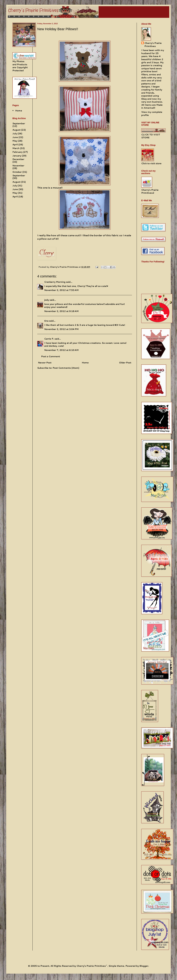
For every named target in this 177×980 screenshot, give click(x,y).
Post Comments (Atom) (66, 368)
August (16, 130)
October (17, 172)
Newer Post (45, 363)
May (15, 141)
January (17, 156)
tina (46, 321)
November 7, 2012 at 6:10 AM (61, 350)
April (15, 145)
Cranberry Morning (55, 282)
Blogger (144, 966)
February (17, 152)
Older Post (125, 363)
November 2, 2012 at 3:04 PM (61, 329)
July (15, 134)
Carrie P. (49, 339)
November (18, 166)
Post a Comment (51, 356)
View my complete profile (152, 114)
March (16, 148)
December (18, 159)
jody (47, 300)
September (19, 123)
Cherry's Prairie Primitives (64, 267)
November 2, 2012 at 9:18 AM (61, 311)
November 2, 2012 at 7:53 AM (61, 290)
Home (85, 363)
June (15, 137)
